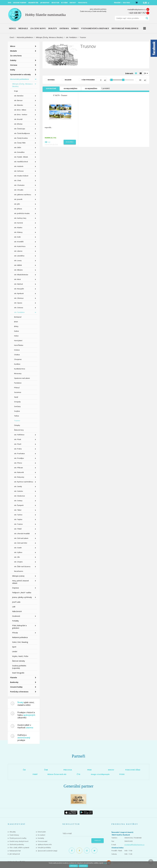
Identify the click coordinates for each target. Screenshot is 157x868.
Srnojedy (17, 402)
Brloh (16, 322)
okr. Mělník (18, 265)
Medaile (13, 51)
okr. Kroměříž (19, 242)
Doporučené (51, 89)
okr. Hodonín (19, 166)
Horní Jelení (18, 340)
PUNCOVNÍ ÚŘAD (133, 770)
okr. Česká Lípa (20, 129)
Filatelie (14, 677)
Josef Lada (16, 602)
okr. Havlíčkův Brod (21, 162)
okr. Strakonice (20, 496)
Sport (14, 647)
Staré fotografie (18, 673)
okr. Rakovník (19, 472)
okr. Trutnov (18, 524)
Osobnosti (16, 616)
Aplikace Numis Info (45, 845)
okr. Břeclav (18, 124)
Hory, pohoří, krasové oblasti (20, 582)
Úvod (12, 37)
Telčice (17, 416)
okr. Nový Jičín (19, 289)
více (105, 863)
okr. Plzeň (18, 444)
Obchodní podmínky (17, 845)
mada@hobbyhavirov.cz (137, 9)
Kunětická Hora (20, 369)
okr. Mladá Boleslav (21, 275)
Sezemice (18, 392)
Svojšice (17, 411)
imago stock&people (100, 774)
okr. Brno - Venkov (21, 115)
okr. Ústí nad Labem (21, 538)
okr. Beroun (18, 100)
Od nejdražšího (91, 89)
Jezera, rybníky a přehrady (22, 597)
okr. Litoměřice (19, 256)
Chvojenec (18, 359)
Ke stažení (41, 835)
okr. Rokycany (19, 477)
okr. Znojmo (18, 562)
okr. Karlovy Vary (20, 218)
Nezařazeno (19, 571)
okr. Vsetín (18, 548)
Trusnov (17, 421)
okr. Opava (18, 303)
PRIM (89, 770)
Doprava (15, 588)
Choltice (17, 355)
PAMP (35, 774)
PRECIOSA (68, 770)
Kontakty (41, 838)
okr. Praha (18, 449)
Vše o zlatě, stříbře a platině (19, 848)
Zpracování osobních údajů (48, 851)
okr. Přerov (18, 463)
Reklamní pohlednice (20, 637)
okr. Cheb (18, 180)
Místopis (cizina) (18, 576)
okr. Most (17, 279)
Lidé (14, 607)
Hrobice (17, 350)
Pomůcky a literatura (19, 692)
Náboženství (17, 611)
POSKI (122, 774)
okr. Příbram (19, 468)
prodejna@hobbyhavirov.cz (134, 845)
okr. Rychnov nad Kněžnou (24, 482)
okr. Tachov (18, 515)
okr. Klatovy (18, 232)
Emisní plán (42, 832)
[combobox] (146, 73)
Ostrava (14, 65)
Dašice (17, 331)
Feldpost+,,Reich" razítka (22, 593)
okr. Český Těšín (20, 143)
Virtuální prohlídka (44, 848)
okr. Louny (18, 260)
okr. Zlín (17, 557)
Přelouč (17, 388)
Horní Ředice (19, 345)
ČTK (78, 774)
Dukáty (13, 60)
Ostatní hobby (16, 687)
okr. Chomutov (19, 185)
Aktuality (13, 832)
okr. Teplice (18, 519)
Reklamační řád (15, 851)
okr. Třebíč (18, 529)
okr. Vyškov (18, 552)
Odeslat (98, 840)
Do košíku (70, 142)
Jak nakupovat (15, 854)
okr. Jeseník (18, 199)
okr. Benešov (19, 96)
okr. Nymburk (19, 293)
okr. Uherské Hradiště (22, 534)
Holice (16, 336)
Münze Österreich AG (57, 774)
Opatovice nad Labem (22, 378)
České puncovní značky (18, 838)
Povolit (73, 866)
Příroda (15, 633)
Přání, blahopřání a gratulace (19, 627)
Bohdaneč (18, 317)
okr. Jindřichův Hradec (22, 213)
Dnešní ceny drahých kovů (19, 841)
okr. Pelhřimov (19, 435)
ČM (24, 770)
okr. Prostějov (19, 458)
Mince (13, 46)
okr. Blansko (19, 105)
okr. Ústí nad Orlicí (21, 543)
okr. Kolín (17, 237)
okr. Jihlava (18, 209)
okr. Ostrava (19, 308)
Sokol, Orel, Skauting (20, 642)
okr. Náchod (18, 284)
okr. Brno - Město (20, 110)
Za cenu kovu (16, 56)
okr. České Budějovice (22, 133)
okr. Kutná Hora (20, 246)
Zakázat (83, 866)
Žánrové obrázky (19, 661)
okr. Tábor (18, 510)
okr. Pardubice (71, 37)
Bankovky (14, 682)
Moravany (18, 373)
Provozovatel (42, 841)
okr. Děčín (18, 147)
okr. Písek (18, 439)
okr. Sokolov (19, 491)
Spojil (16, 397)
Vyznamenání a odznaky (20, 74)
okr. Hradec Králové (21, 176)
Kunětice (17, 364)
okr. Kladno (18, 228)
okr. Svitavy (18, 501)
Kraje (16, 91)
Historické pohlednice (25, 37)
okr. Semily (18, 486)
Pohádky (15, 621)
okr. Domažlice (19, 152)
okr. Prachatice (19, 453)
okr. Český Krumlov (21, 138)
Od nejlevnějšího (70, 89)
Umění (15, 652)
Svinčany (17, 406)
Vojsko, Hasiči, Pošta (20, 656)
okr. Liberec (18, 251)
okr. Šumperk (19, 505)
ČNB (46, 770)
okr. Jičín (17, 204)
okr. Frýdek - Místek (21, 157)
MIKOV (111, 770)
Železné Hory (19, 430)
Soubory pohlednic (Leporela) (19, 667)
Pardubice (18, 383)
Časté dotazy (14, 835)
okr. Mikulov (18, 270)
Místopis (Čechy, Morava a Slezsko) (49, 37)
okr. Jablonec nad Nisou (23, 195)
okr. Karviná (18, 223)
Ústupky (17, 425)
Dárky (13, 70)
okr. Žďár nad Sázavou (22, 566)
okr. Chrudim (19, 190)
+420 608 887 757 (137, 13)
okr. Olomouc (19, 298)
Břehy (16, 326)
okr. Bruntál (18, 119)
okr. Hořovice (19, 171)
